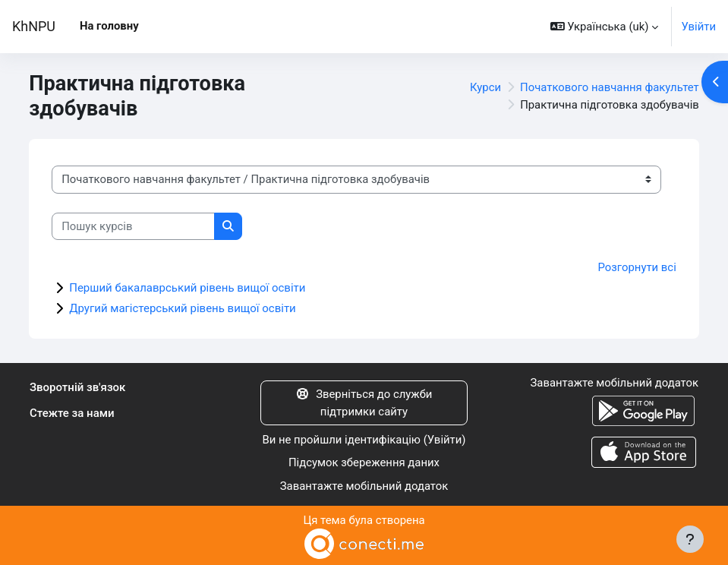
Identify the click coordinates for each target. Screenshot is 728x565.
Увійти (698, 27)
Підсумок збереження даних (364, 462)
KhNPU (34, 26)
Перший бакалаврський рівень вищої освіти (187, 288)
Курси (485, 87)
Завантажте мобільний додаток (364, 486)
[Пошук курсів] (133, 226)
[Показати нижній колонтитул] (690, 539)
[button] (605, 27)
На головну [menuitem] (109, 26)
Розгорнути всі (637, 267)
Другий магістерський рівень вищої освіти (183, 308)
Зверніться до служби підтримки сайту (364, 402)
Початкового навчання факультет (610, 87)
